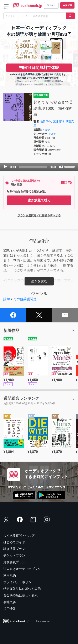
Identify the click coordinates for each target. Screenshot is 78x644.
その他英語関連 (25, 299)
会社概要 (10, 602)
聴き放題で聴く (39, 200)
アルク (46, 130)
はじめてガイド (14, 542)
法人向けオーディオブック (22, 569)
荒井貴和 (58, 121)
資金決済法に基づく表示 (20, 595)
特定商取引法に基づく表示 (22, 589)
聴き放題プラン (14, 549)
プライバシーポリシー (19, 582)
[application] (39, 167)
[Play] (5, 167)
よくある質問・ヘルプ (19, 536)
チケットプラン (14, 556)
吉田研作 (46, 121)
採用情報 (10, 609)
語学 (7, 299)
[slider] (33, 167)
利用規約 (10, 575)
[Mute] (61, 167)
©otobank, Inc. (43, 621)
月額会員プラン (14, 562)
